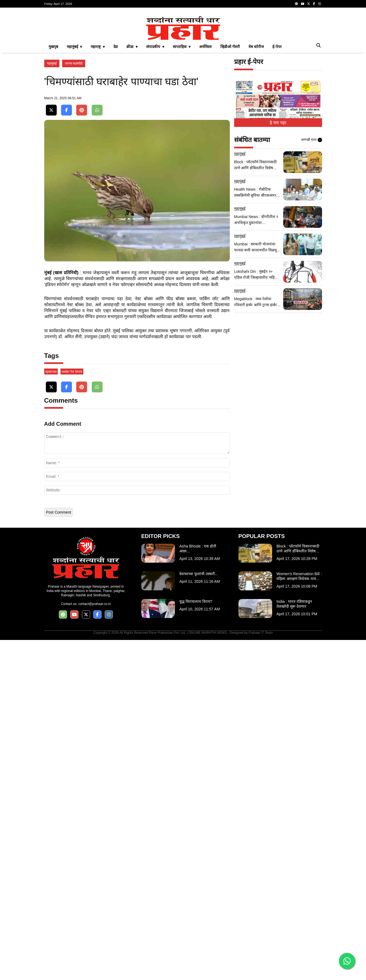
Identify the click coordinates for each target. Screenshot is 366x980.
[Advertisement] (183, 50)
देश (116, 123)
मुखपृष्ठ (53, 123)
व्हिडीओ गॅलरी (230, 123)
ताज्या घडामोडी (74, 139)
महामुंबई (52, 139)
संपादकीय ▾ (155, 123)
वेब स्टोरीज (256, 123)
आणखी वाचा (311, 216)
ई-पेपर (277, 123)
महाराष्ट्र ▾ (98, 123)
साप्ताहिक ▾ (182, 123)
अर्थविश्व (205, 123)
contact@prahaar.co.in (94, 944)
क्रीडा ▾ (132, 123)
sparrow (51, 712)
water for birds (72, 712)
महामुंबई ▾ (74, 123)
